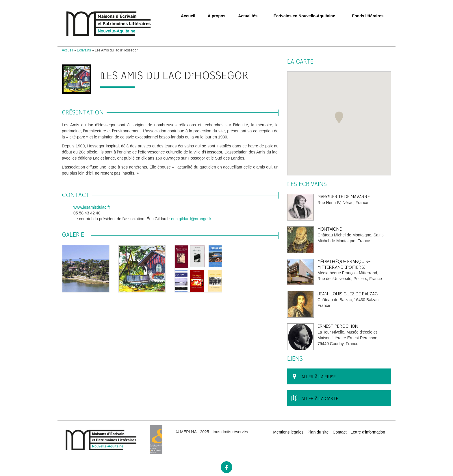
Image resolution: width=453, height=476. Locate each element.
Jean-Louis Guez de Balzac (348, 294)
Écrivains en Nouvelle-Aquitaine (304, 16)
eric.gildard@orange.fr (191, 219)
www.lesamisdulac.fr (92, 207)
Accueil (188, 16)
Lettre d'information (368, 432)
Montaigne (330, 229)
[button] (339, 117)
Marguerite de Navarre (344, 197)
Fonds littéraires (368, 16)
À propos (217, 16)
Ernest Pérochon (338, 326)
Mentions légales (288, 432)
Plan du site (318, 432)
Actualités (248, 16)
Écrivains (84, 50)
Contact (339, 432)
